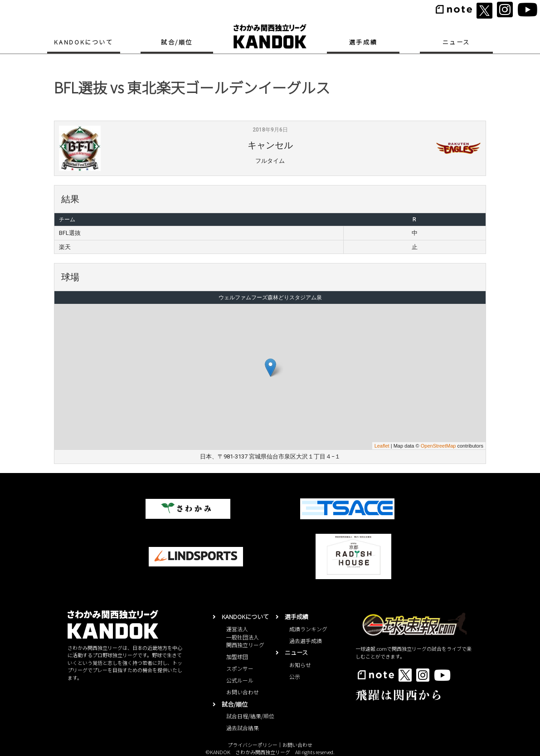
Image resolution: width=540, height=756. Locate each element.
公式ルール (240, 680)
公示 (295, 676)
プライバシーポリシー (253, 745)
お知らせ (300, 665)
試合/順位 (177, 42)
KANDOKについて (83, 42)
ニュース (456, 42)
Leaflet (382, 446)
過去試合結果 (243, 728)
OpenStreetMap (438, 446)
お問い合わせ (243, 692)
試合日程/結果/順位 (250, 716)
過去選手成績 (306, 641)
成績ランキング (308, 629)
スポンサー (240, 668)
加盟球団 (237, 656)
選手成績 (363, 42)
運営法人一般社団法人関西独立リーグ (245, 637)
